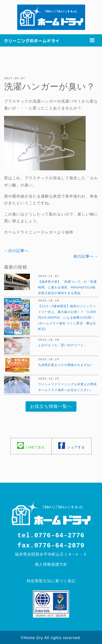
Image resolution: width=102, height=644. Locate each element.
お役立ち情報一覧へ (51, 406)
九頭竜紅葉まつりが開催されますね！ (66, 364)
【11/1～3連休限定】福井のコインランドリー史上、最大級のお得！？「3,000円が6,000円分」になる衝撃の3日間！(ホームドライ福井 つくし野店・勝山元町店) (67, 317)
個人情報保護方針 (51, 563)
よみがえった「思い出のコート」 (63, 344)
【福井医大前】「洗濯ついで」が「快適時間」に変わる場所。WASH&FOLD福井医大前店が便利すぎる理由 (67, 287)
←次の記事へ (16, 250)
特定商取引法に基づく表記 (51, 580)
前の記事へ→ (86, 256)
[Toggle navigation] (92, 40)
